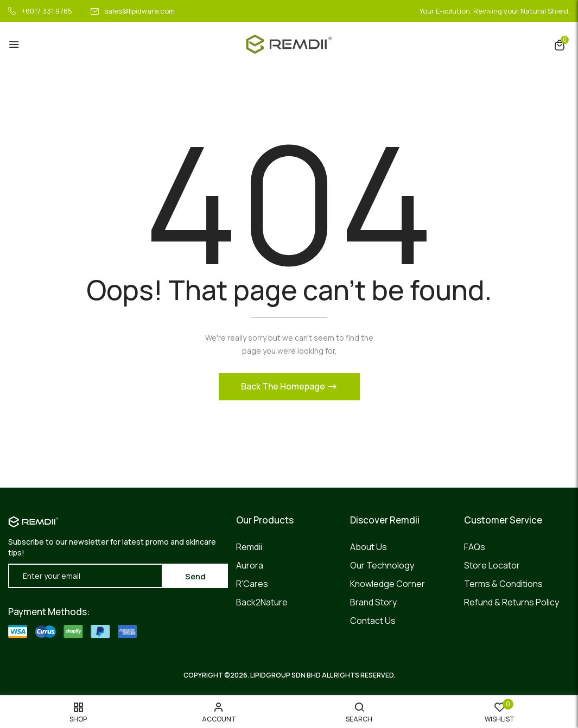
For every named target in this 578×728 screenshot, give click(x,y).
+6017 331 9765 (40, 11)
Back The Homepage (284, 387)
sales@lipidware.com (132, 11)
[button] (560, 45)
